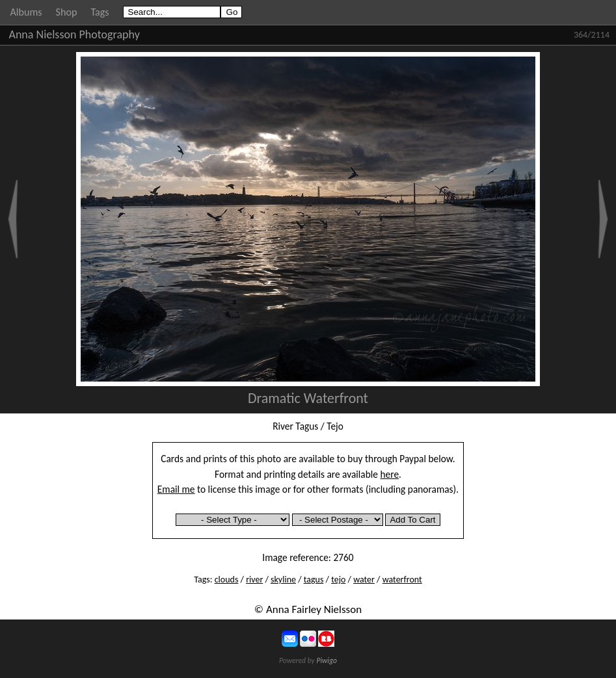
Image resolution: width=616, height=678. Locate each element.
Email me (176, 489)
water (364, 580)
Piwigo (327, 660)
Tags (100, 12)
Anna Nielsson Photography (74, 34)
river (254, 580)
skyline (283, 580)
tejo (338, 580)
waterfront (402, 580)
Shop (67, 12)
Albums (26, 12)
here (390, 474)
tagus (314, 580)
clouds (227, 580)
